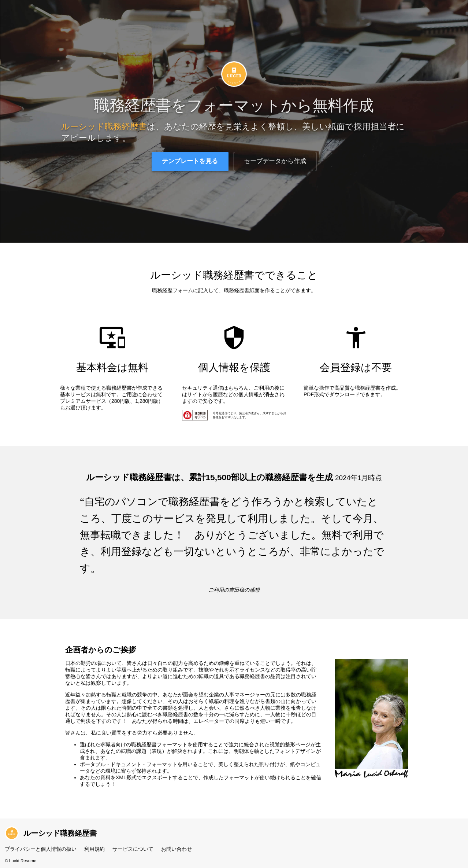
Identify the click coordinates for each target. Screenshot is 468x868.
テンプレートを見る (190, 161)
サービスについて (133, 849)
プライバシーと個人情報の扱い (41, 849)
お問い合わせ (177, 849)
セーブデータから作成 (275, 161)
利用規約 (94, 849)
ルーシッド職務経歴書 (51, 833)
